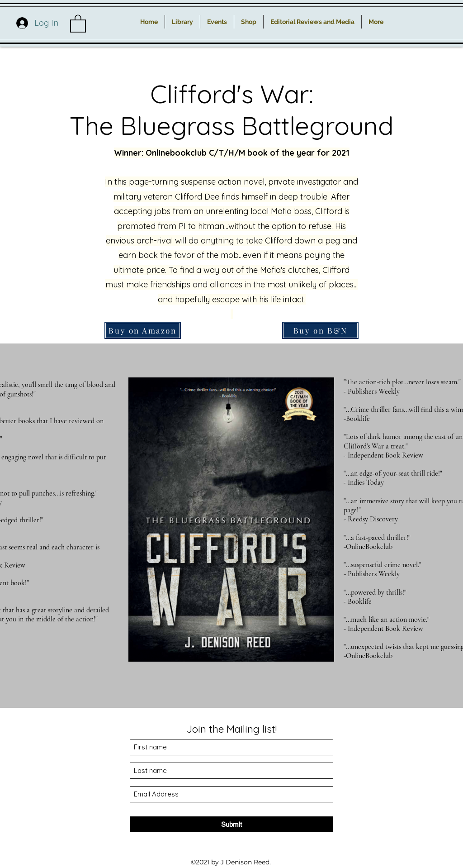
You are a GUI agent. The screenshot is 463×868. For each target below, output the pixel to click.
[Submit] (231, 824)
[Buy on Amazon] (143, 330)
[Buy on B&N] (320, 330)
